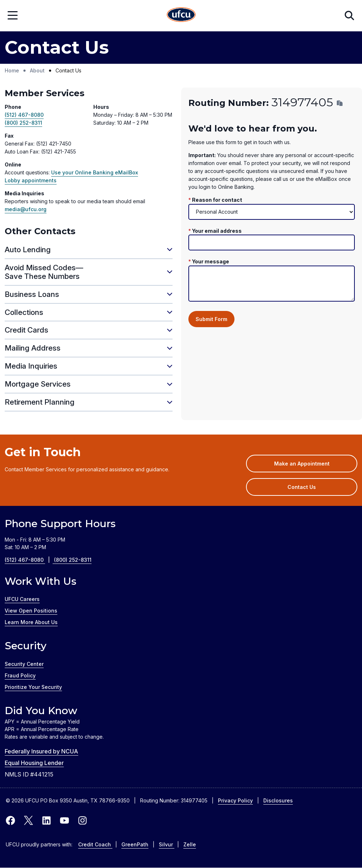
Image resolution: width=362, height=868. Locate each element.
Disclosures (278, 800)
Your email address (217, 231)
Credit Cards (26, 330)
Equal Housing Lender (34, 763)
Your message (211, 261)
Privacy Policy (235, 800)
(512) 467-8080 (24, 115)
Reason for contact (217, 200)
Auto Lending (28, 250)
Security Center (24, 664)
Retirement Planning (40, 402)
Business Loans (32, 294)
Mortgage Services (38, 384)
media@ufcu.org (26, 209)
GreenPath (135, 844)
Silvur (167, 844)
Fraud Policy (20, 675)
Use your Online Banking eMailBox (95, 172)
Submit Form (211, 319)
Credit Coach (95, 844)
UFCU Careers (22, 599)
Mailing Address (33, 348)
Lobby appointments (31, 180)
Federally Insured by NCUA (41, 751)
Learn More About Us (31, 622)
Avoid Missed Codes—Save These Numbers (44, 272)
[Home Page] (181, 16)
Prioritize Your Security (33, 687)
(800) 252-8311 (23, 123)
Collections (24, 312)
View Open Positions (31, 611)
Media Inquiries (31, 366)
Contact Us (302, 487)
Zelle (190, 844)
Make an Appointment (312, 466)
